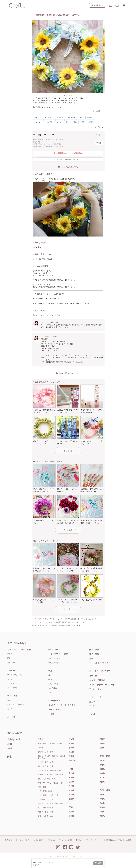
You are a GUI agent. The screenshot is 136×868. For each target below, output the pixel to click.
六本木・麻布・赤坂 (46, 812)
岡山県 (102, 761)
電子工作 (93, 676)
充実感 (91, 122)
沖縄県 (102, 816)
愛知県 (71, 799)
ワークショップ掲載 (66, 840)
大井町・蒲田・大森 (46, 762)
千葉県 (71, 756)
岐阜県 (71, 790)
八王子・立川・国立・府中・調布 (51, 775)
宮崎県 (102, 812)
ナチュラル (49, 118)
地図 (99, 143)
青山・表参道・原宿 (46, 816)
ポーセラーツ (13, 717)
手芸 (50, 671)
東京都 (41, 739)
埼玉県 (71, 752)
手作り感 (60, 118)
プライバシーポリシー (93, 840)
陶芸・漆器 (94, 650)
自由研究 (49, 122)
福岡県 (102, 795)
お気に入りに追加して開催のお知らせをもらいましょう (77, 159)
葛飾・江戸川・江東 (46, 766)
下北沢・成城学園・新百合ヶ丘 (50, 770)
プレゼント (38, 122)
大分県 (102, 807)
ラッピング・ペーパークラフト (62, 705)
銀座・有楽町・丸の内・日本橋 (50, 743)
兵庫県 (102, 743)
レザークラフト (55, 701)
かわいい (38, 118)
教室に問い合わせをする (68, 373)
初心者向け (71, 118)
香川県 (102, 778)
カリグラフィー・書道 (58, 654)
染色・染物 (94, 654)
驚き (68, 122)
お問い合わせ (51, 840)
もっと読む (98, 111)
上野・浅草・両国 (45, 791)
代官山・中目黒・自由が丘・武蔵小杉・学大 (52, 757)
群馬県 (71, 748)
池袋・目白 (42, 787)
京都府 (71, 816)
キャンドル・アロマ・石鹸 (19, 650)
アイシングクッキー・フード (102, 685)
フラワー (11, 671)
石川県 (71, 778)
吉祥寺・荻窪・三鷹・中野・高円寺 (52, 803)
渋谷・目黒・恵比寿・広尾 (48, 795)
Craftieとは (8, 840)
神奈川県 (72, 761)
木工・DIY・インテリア (100, 671)
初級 (81, 118)
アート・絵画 (54, 710)
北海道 (10, 744)
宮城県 (10, 748)
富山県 (71, 773)
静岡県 (71, 795)
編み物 (92, 702)
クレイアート (54, 650)
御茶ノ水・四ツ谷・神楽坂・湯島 (51, 783)
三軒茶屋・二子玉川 (46, 799)
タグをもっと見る (96, 127)
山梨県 (71, 782)
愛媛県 (102, 782)
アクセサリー (13, 696)
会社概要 (128, 840)
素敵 (75, 122)
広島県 (102, 765)
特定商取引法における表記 (113, 840)
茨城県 (71, 739)
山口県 (102, 769)
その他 (92, 714)
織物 (91, 659)
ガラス (51, 714)
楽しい (59, 122)
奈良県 (102, 748)
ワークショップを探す (23, 840)
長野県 (71, 786)
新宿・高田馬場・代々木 (47, 779)
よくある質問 (39, 840)
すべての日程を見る (68, 167)
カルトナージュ (96, 697)
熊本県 (102, 803)
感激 (83, 122)
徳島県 (102, 773)
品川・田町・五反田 (46, 808)
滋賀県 (71, 812)
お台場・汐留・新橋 (46, 752)
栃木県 (71, 743)
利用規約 (79, 840)
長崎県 (102, 799)
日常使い (90, 118)
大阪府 (102, 739)
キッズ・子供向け (97, 680)
